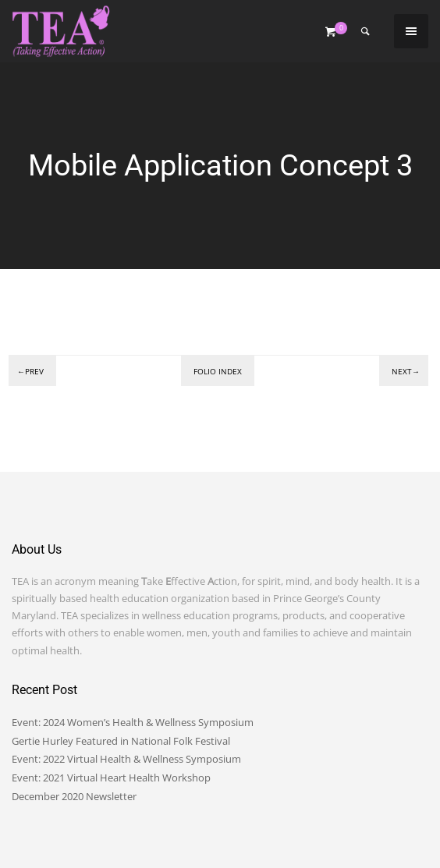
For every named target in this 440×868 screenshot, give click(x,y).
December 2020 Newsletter (74, 796)
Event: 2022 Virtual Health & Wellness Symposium (126, 759)
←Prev (30, 371)
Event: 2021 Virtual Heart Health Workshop (111, 778)
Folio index (218, 371)
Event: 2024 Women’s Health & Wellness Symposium (133, 722)
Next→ (406, 371)
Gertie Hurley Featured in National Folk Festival (121, 741)
